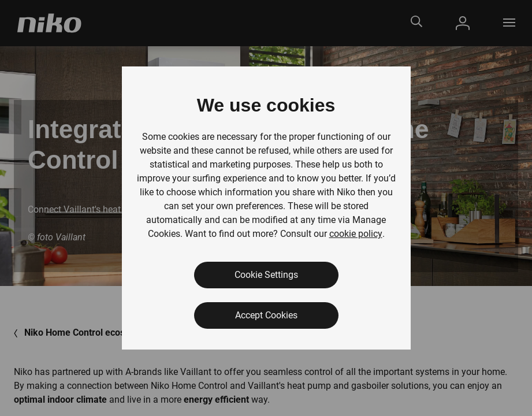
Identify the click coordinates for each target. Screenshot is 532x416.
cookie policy (356, 234)
